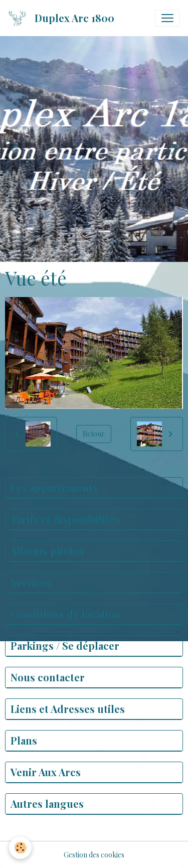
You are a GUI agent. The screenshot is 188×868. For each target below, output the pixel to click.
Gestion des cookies (94, 855)
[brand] (63, 18)
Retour (94, 434)
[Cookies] (20, 848)
